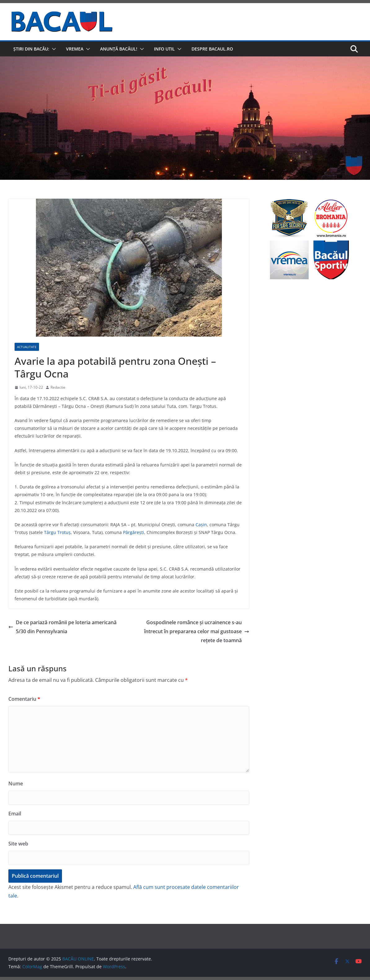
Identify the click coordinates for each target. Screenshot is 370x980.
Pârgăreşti (134, 532)
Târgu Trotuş (57, 532)
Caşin (201, 525)
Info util (164, 49)
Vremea (75, 49)
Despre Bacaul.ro (212, 49)
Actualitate (27, 347)
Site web (18, 844)
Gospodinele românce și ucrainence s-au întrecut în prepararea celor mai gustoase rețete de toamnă (197, 631)
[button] (53, 49)
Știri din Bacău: (31, 49)
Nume (16, 784)
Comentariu (24, 699)
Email (15, 814)
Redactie (58, 387)
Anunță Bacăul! (119, 49)
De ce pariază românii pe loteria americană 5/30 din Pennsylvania (62, 627)
